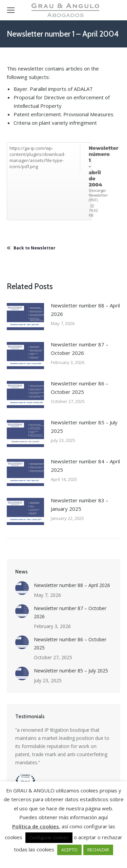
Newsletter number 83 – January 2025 (80, 504)
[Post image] (25, 317)
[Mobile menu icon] (11, 10)
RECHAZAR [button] (98, 850)
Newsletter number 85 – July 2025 (84, 427)
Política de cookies (36, 826)
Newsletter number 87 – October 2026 (80, 349)
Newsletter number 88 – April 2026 (85, 310)
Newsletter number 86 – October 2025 (80, 388)
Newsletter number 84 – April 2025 (85, 466)
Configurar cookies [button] (49, 837)
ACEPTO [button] (69, 850)
